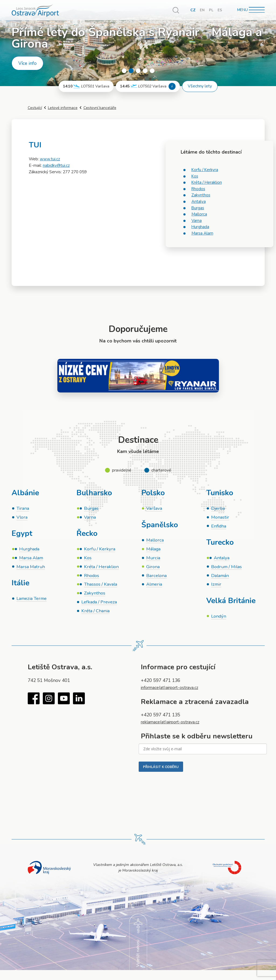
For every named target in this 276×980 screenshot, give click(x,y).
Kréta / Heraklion (207, 182)
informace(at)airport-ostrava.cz (173, 691)
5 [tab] (152, 71)
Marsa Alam (202, 233)
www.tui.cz (50, 159)
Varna (197, 221)
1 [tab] (124, 71)
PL (211, 10)
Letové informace (63, 108)
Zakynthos (201, 195)
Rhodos (199, 189)
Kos (195, 176)
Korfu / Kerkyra (205, 170)
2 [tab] (131, 71)
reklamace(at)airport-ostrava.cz (174, 725)
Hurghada (200, 227)
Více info (27, 63)
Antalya (199, 201)
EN (202, 10)
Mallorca (199, 214)
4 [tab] (145, 71)
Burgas (198, 208)
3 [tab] (138, 71)
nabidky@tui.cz (56, 165)
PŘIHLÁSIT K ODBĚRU (161, 770)
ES (220, 10)
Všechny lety (200, 86)
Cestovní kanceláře (100, 108)
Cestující (35, 108)
